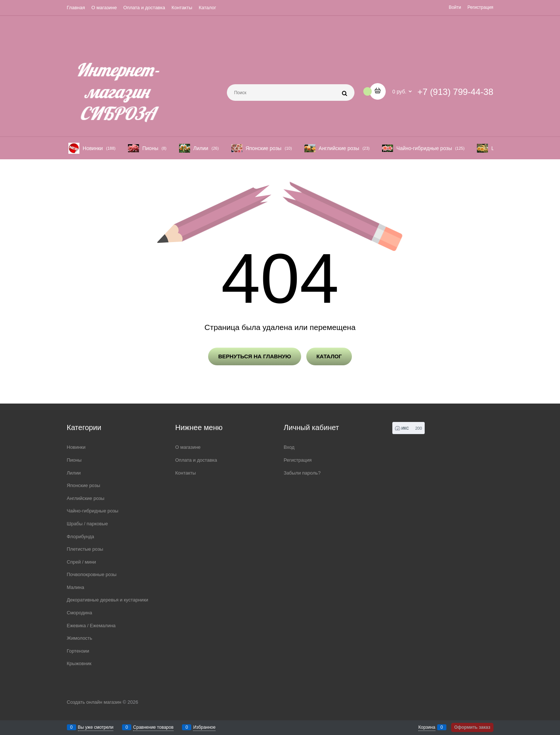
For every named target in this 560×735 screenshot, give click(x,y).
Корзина (427, 727)
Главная (76, 8)
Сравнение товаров (153, 727)
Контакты (182, 8)
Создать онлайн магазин (94, 702)
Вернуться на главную (254, 356)
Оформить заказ (472, 727)
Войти (455, 7)
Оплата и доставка (144, 8)
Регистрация (480, 7)
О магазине (104, 8)
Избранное (204, 727)
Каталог (207, 8)
